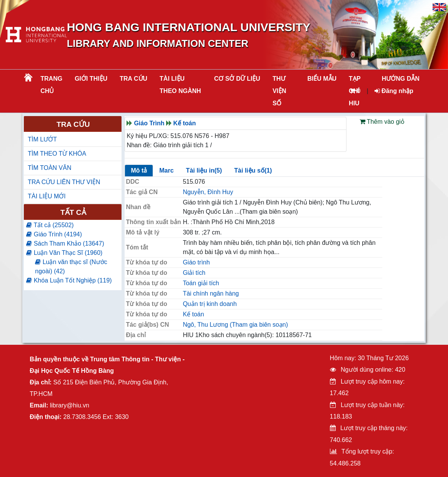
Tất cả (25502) (50, 225)
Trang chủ (51, 85)
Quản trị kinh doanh (210, 304)
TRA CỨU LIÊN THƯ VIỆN (64, 182)
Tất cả (73, 212)
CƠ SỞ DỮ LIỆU (237, 79)
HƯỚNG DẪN (401, 79)
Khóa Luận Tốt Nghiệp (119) (69, 280)
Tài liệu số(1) (253, 170)
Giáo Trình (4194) (54, 234)
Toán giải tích (201, 283)
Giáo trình (196, 262)
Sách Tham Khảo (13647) (65, 243)
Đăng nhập (394, 91)
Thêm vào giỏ (382, 122)
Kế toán (185, 123)
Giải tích (194, 273)
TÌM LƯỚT (42, 139)
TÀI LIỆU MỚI (47, 196)
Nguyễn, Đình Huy (208, 192)
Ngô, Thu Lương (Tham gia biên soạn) (235, 325)
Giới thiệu (91, 79)
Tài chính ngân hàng (211, 293)
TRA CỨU (133, 79)
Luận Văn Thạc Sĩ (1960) (64, 253)
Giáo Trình (149, 123)
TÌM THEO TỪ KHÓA (57, 154)
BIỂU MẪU (322, 79)
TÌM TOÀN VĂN (49, 168)
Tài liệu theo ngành (180, 85)
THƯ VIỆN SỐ (280, 91)
